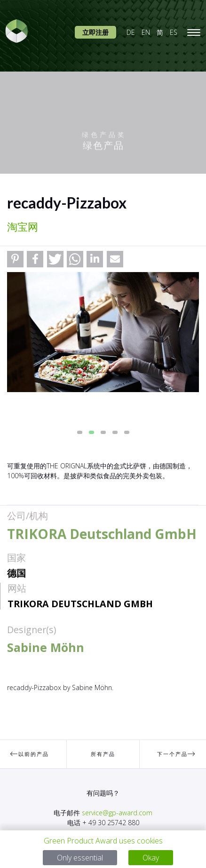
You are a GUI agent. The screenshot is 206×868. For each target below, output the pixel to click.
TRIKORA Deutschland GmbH (80, 604)
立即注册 (95, 32)
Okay (151, 858)
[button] (15, 259)
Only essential (80, 858)
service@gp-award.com (117, 813)
